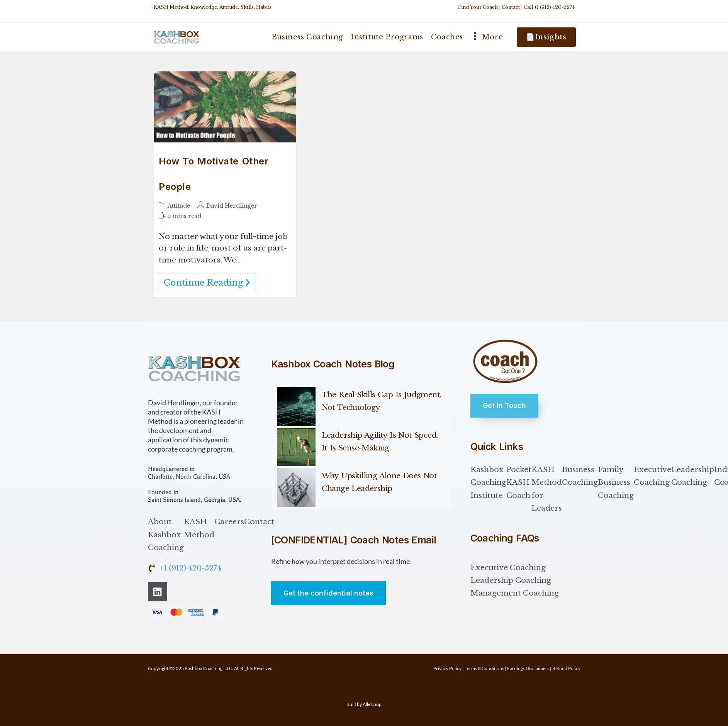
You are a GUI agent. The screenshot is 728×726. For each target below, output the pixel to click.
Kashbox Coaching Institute (488, 482)
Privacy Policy (447, 668)
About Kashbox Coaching (166, 535)
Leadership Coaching (693, 476)
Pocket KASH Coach (519, 482)
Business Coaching (580, 476)
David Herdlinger (232, 206)
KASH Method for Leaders (547, 489)
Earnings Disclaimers (528, 668)
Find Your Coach (478, 7)
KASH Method (199, 528)
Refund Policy (566, 668)
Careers (229, 522)
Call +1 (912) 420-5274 (549, 7)
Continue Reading (210, 281)
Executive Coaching (652, 476)
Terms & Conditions (484, 668)
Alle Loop (372, 704)
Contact (511, 7)
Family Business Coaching (616, 482)
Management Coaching (515, 593)
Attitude (179, 206)
